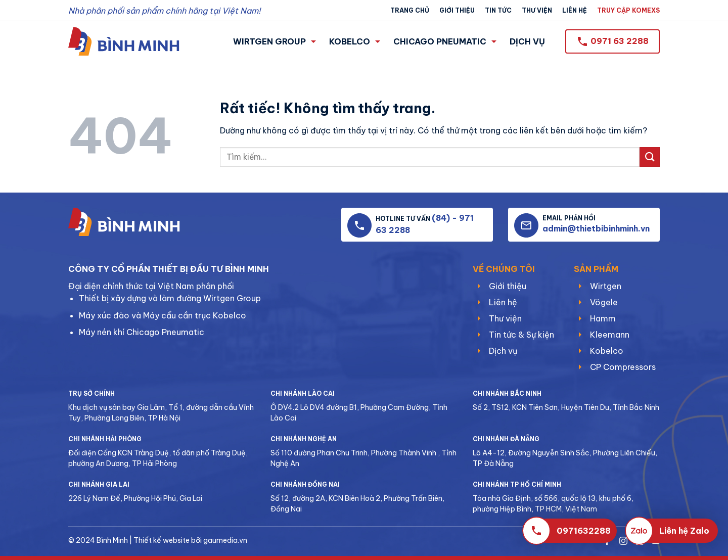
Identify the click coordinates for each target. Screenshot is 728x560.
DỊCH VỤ (527, 41)
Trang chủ (410, 10)
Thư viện (537, 10)
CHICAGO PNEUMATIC (445, 41)
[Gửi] (650, 157)
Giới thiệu (457, 10)
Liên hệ (575, 10)
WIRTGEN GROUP (275, 41)
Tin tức (498, 10)
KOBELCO (355, 41)
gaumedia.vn (225, 540)
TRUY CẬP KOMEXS (628, 10)
